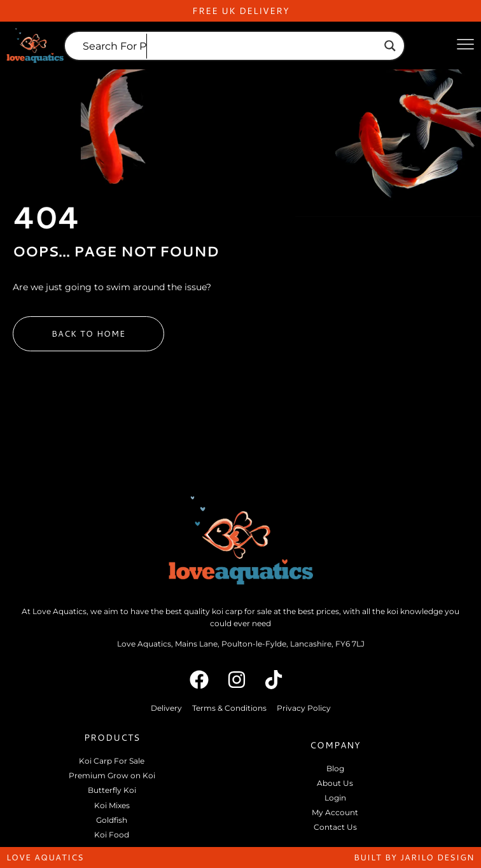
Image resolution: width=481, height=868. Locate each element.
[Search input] (229, 46)
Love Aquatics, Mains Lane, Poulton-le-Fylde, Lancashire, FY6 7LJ (241, 644)
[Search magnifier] (390, 46)
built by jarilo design (414, 857)
